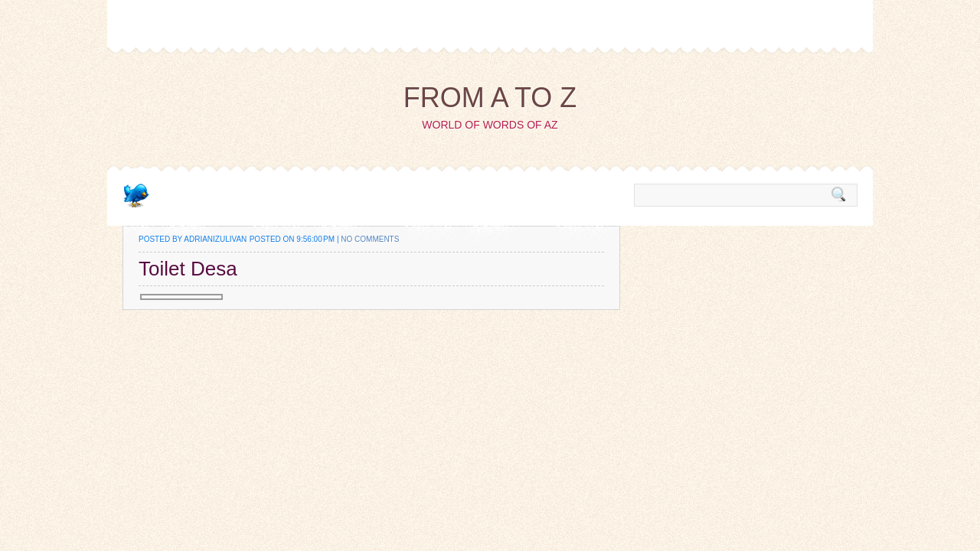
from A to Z (490, 98)
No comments (370, 239)
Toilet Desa (188, 269)
